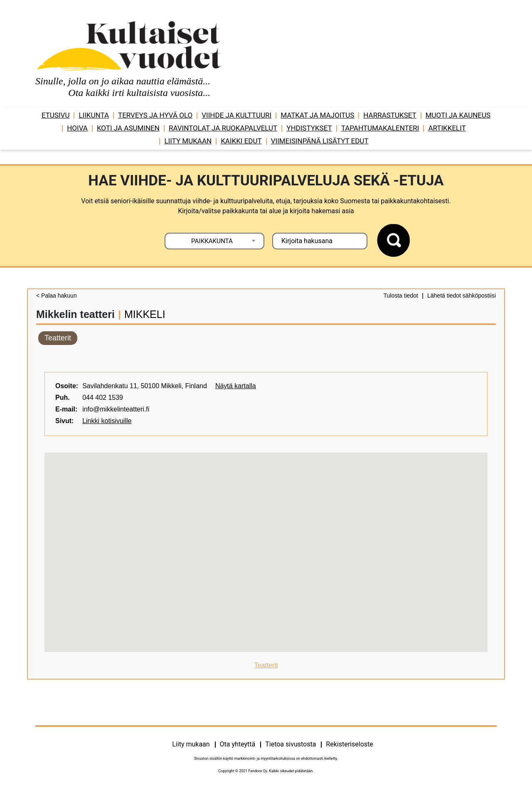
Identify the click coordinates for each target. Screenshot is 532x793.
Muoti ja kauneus (458, 115)
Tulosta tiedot (401, 296)
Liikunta (94, 115)
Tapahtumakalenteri (380, 128)
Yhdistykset (309, 128)
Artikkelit (447, 128)
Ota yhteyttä (238, 744)
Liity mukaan (188, 141)
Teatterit (58, 338)
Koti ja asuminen (128, 128)
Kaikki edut (241, 141)
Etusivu (56, 115)
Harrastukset (390, 115)
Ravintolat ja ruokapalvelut (223, 128)
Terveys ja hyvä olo (155, 115)
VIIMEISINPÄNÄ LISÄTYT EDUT (320, 141)
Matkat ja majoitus (317, 115)
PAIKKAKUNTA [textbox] (212, 241)
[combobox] (214, 241)
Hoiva (77, 128)
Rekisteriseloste (349, 744)
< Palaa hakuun (57, 296)
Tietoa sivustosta (291, 744)
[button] (266, 545)
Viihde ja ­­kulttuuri (236, 115)
